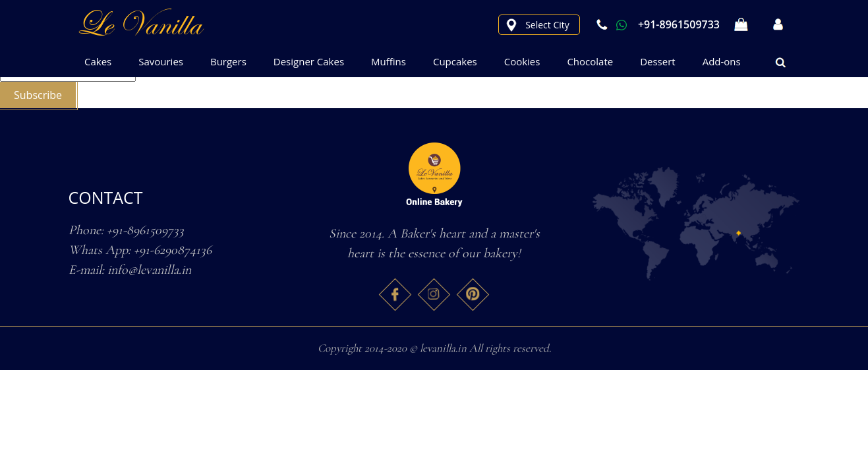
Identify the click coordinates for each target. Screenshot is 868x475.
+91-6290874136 (173, 250)
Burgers (228, 61)
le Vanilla (138, 24)
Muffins (389, 61)
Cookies (522, 61)
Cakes (98, 61)
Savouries (161, 61)
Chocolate (590, 61)
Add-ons (722, 61)
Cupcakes (455, 61)
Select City (547, 25)
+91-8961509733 (656, 24)
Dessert (658, 61)
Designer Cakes (309, 61)
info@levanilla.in (149, 270)
